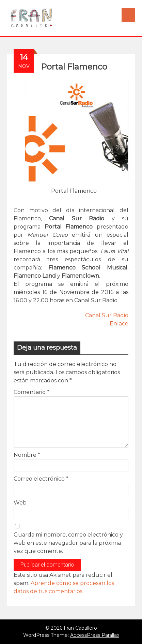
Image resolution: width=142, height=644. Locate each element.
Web (20, 503)
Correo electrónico (41, 479)
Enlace (119, 324)
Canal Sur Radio (107, 315)
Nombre (27, 455)
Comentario (31, 392)
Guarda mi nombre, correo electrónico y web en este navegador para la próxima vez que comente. (68, 543)
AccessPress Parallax (95, 635)
